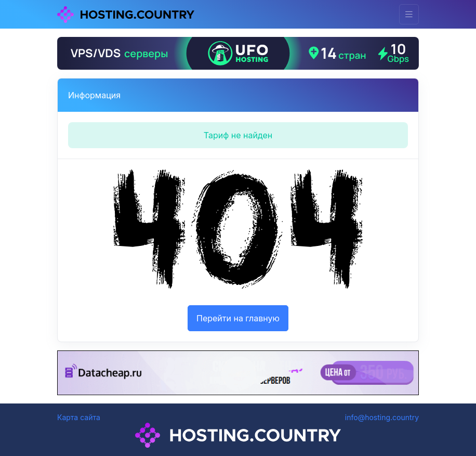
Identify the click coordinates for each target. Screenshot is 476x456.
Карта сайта (79, 417)
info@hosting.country (382, 417)
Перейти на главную (238, 318)
